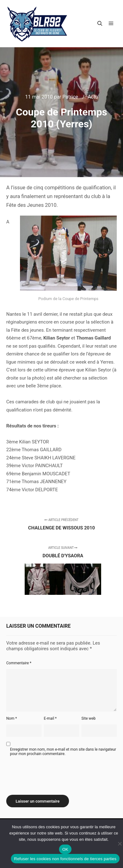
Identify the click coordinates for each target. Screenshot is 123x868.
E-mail (50, 718)
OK (65, 849)
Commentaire (19, 663)
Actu (93, 97)
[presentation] (54, 773)
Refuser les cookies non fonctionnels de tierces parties (65, 859)
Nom (12, 718)
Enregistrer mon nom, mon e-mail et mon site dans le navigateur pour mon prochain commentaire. (63, 752)
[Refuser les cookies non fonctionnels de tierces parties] (120, 844)
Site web (89, 718)
